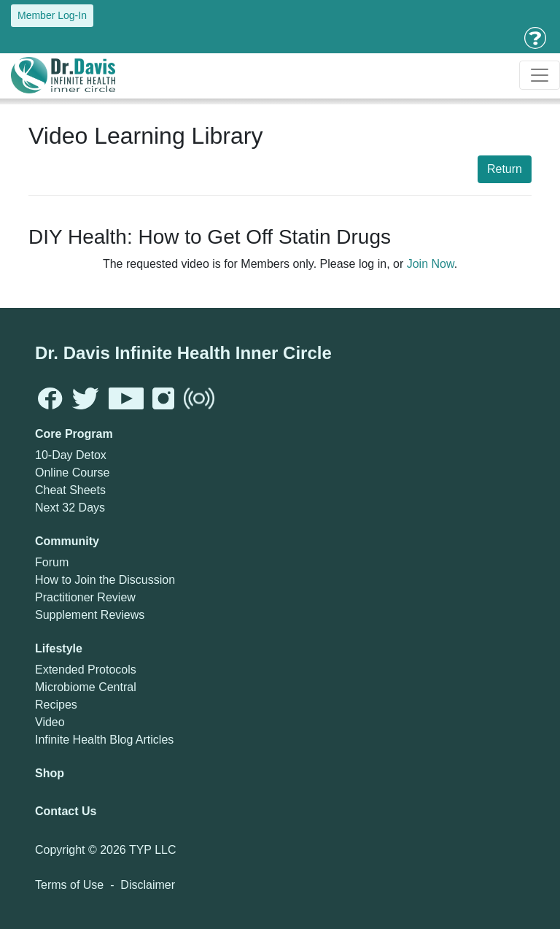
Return (505, 169)
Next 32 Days (70, 508)
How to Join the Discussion (105, 580)
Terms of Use (69, 885)
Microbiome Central (86, 687)
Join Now (431, 264)
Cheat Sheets (70, 490)
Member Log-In (52, 15)
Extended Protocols (86, 670)
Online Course (72, 473)
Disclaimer (148, 885)
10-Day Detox (71, 455)
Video (50, 722)
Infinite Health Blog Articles (104, 740)
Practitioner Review (85, 597)
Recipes (56, 705)
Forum (52, 562)
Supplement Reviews (90, 615)
